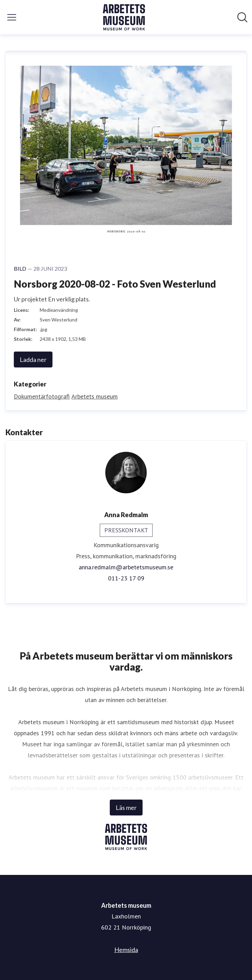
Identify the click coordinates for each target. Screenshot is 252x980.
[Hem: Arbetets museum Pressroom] (124, 17)
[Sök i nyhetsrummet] (242, 17)
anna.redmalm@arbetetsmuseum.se (126, 567)
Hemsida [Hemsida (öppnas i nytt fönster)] (126, 950)
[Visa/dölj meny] (12, 17)
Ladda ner (33, 360)
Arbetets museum (95, 396)
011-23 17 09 (126, 578)
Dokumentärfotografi (42, 396)
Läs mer (126, 808)
